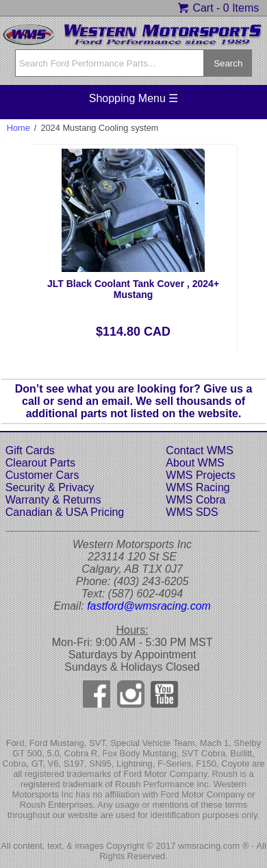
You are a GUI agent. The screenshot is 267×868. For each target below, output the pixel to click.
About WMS (195, 463)
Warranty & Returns (53, 500)
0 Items (241, 8)
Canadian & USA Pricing (65, 512)
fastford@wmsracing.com (149, 606)
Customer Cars (42, 475)
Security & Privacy (50, 487)
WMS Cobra (195, 500)
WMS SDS (192, 512)
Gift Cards (30, 450)
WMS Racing (198, 487)
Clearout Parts (40, 463)
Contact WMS (200, 450)
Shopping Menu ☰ (134, 98)
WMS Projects (200, 475)
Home (18, 128)
